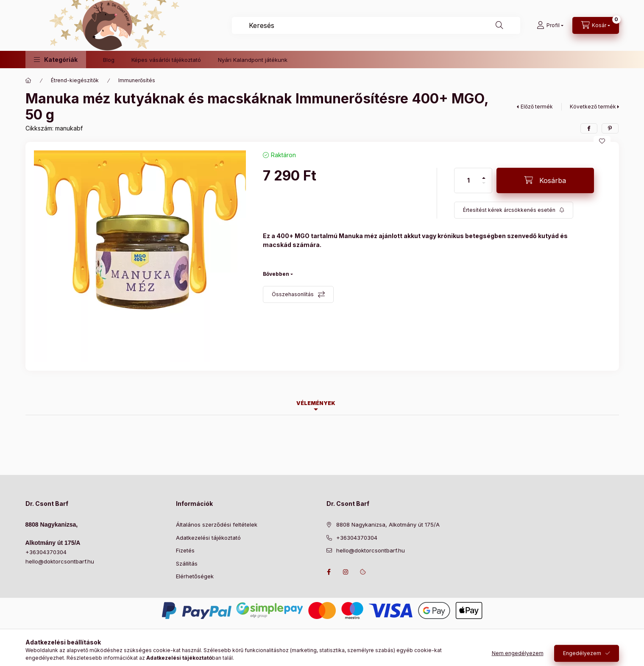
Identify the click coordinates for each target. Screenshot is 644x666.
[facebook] (589, 128)
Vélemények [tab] (316, 403)
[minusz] (484, 187)
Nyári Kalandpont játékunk (253, 60)
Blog (109, 60)
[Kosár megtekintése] (596, 25)
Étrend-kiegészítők (75, 80)
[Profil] (550, 25)
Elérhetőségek (195, 576)
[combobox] (376, 25)
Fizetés (185, 550)
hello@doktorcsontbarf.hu (60, 561)
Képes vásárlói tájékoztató (166, 60)
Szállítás (187, 563)
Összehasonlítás (293, 294)
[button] (56, 60)
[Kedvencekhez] (602, 141)
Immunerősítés (137, 80)
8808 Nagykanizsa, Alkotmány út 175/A (388, 524)
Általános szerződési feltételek (217, 524)
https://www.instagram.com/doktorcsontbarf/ (346, 572)
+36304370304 (46, 552)
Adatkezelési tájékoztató (208, 538)
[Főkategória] (28, 80)
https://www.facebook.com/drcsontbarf (329, 572)
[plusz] (484, 174)
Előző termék (537, 107)
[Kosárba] (545, 180)
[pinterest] (610, 128)
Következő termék (593, 107)
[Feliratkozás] (514, 210)
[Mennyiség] (468, 180)
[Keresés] (499, 25)
